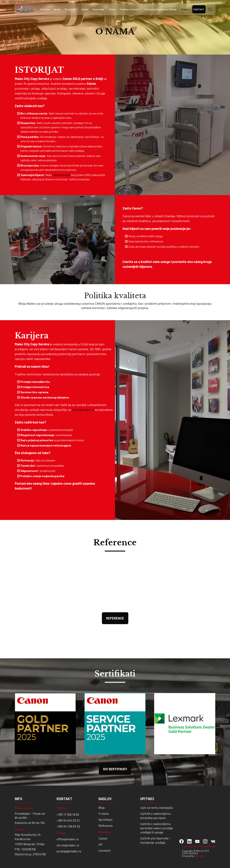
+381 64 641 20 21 (68, 820)
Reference (115, 618)
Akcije (57, 9)
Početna (45, 9)
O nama (185, 9)
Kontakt (199, 9)
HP (101, 844)
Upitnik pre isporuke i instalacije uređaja (155, 840)
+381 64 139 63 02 (68, 826)
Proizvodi (70, 9)
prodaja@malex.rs (69, 851)
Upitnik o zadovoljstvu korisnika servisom (155, 816)
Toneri (112, 9)
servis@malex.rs (68, 845)
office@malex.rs (83, 410)
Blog (101, 808)
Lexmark (104, 850)
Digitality (199, 856)
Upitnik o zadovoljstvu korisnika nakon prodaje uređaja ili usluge (157, 828)
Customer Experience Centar (161, 9)
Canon (103, 838)
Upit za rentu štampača (157, 808)
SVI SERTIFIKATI (115, 769)
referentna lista (61, 175)
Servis (85, 9)
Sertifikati (105, 820)
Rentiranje (98, 9)
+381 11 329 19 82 (68, 814)
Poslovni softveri (129, 9)
